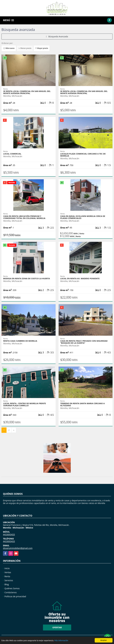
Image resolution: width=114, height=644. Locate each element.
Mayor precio (42, 48)
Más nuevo (9, 48)
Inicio (7, 568)
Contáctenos (11, 592)
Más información (61, 641)
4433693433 (9, 534)
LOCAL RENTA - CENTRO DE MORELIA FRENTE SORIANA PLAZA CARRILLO (25, 404)
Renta (7, 576)
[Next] (14, 430)
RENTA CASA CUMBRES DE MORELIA (20, 341)
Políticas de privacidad (15, 596)
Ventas (8, 572)
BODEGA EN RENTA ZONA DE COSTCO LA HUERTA (27, 278)
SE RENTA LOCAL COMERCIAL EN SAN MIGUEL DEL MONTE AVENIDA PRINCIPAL (27, 92)
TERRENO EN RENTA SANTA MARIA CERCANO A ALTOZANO (83, 404)
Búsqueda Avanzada (57, 36)
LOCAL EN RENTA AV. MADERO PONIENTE (80, 278)
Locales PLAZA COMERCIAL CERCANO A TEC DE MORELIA (83, 155)
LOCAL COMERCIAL (12, 154)
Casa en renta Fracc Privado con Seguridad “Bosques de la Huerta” (84, 342)
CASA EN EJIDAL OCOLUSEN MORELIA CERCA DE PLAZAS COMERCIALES (83, 217)
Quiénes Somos (12, 588)
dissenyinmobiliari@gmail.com (18, 548)
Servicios (9, 580)
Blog (7, 584)
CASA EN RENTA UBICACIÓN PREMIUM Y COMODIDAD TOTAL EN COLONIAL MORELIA (24, 217)
